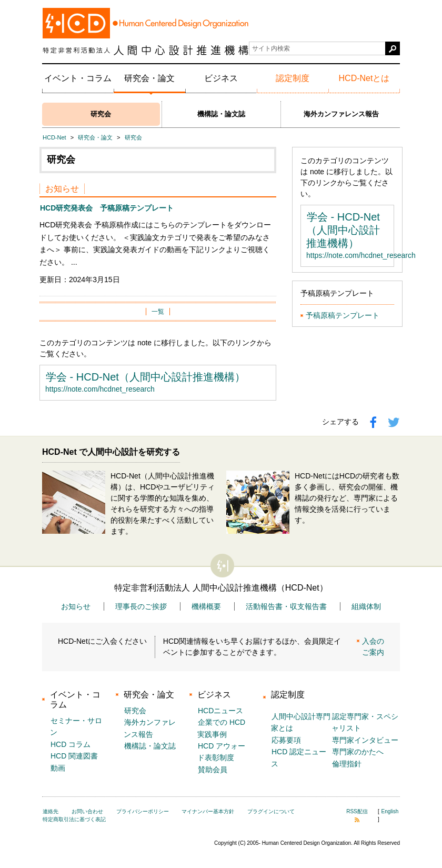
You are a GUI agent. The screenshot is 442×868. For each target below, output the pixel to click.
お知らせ (76, 606)
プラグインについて (271, 811)
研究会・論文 (149, 78)
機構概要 (206, 606)
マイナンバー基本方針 (208, 811)
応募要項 (286, 740)
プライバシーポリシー (143, 811)
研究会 (101, 114)
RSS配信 (357, 815)
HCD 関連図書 (74, 756)
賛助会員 (213, 770)
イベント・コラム (78, 78)
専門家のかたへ (358, 752)
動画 (58, 768)
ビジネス (221, 78)
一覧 (158, 312)
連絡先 (51, 811)
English (390, 811)
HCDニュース (220, 711)
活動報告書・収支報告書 (286, 606)
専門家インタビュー (365, 740)
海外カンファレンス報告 (341, 114)
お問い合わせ (87, 811)
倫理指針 (347, 764)
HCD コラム (71, 744)
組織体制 (366, 606)
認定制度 (293, 78)
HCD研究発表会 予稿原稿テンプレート (107, 208)
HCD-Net (54, 137)
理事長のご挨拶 (141, 606)
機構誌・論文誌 (221, 114)
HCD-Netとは (364, 78)
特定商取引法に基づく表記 (74, 819)
